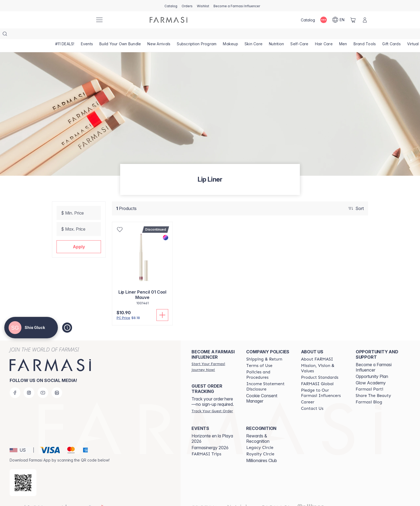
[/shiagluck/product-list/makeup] (231, 35)
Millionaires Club (262, 450)
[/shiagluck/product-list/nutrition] (278, 35)
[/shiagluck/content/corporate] (317, 373)
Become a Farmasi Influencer (374, 357)
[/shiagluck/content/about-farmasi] (317, 348)
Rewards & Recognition (258, 428)
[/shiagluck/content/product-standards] (320, 367)
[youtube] (43, 382)
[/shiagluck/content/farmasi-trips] (206, 443)
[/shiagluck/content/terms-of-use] (259, 355)
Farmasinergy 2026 (210, 437)
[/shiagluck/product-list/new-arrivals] (160, 35)
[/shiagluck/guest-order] (212, 400)
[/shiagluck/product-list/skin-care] (254, 35)
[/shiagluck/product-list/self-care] (301, 35)
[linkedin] (57, 382)
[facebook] (15, 382)
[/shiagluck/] (71, 20)
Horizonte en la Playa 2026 (212, 428)
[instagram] (29, 382)
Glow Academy (371, 372)
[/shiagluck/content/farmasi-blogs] (369, 391)
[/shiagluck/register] (187, 6)
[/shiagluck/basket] (353, 20)
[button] (79, 236)
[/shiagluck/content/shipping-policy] (264, 348)
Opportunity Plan (372, 366)
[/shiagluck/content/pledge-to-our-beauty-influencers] (324, 382)
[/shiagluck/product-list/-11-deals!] (65, 35)
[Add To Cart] (162, 304)
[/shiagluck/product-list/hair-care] (325, 35)
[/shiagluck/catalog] (171, 6)
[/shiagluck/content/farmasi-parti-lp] (370, 378)
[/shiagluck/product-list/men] (344, 35)
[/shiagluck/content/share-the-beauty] (373, 385)
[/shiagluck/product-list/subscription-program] (197, 35)
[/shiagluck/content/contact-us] (312, 398)
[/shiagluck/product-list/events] (87, 35)
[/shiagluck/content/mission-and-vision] (324, 358)
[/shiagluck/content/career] (308, 391)
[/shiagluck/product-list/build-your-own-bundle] (121, 35)
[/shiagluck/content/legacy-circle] (260, 437)
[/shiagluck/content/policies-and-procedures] (269, 364)
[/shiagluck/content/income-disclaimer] (269, 376)
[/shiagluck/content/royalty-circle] (260, 443)
